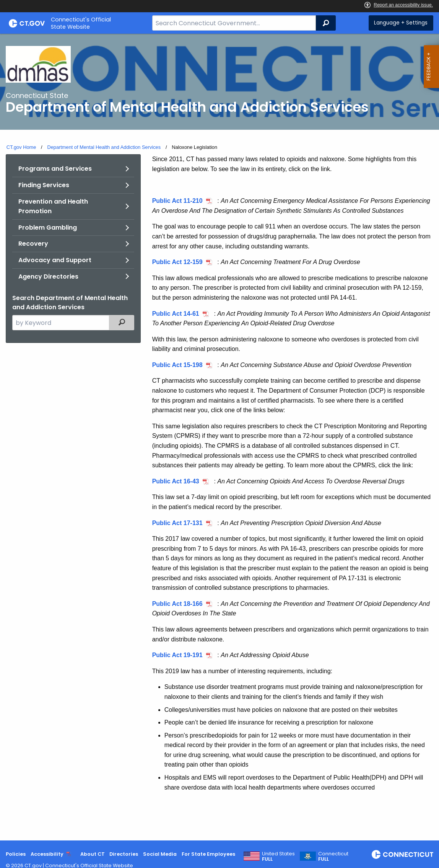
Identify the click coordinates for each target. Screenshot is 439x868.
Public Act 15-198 (177, 365)
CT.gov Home (21, 147)
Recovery (33, 244)
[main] (219, 437)
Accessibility (47, 854)
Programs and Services (55, 169)
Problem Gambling (48, 228)
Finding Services (44, 185)
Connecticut (333, 857)
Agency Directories (48, 277)
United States (278, 857)
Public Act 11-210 (177, 201)
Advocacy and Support (55, 260)
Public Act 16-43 (176, 481)
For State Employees (208, 854)
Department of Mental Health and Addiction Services (104, 147)
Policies (16, 854)
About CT (93, 854)
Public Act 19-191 (177, 655)
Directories (124, 854)
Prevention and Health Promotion (53, 206)
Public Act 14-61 (176, 314)
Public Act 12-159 (177, 262)
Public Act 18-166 (177, 604)
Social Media (160, 854)
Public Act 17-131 (177, 523)
